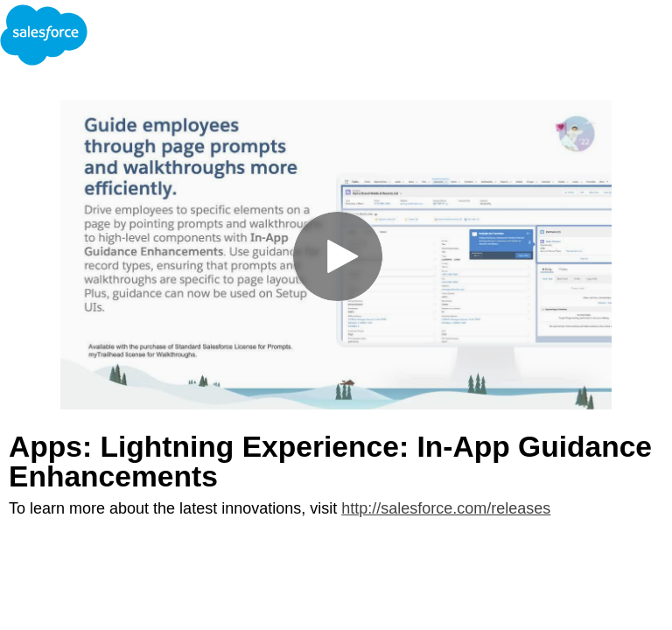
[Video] (336, 255)
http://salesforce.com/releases (446, 508)
